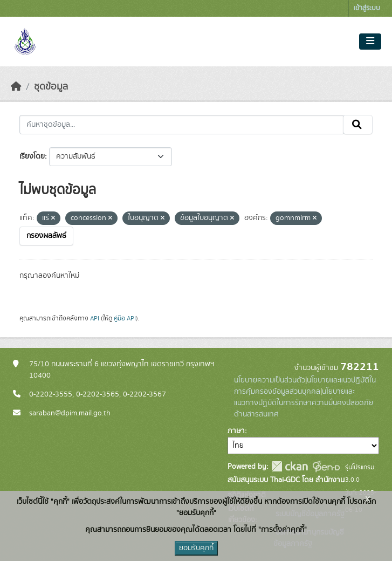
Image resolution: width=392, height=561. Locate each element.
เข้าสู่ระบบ (367, 8)
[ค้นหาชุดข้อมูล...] (181, 125)
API (95, 318)
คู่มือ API (125, 318)
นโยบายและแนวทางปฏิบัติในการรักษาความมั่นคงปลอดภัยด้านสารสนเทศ (304, 403)
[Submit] (358, 125)
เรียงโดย (32, 156)
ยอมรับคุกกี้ (196, 548)
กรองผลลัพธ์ (46, 236)
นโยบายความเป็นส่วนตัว (270, 380)
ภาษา (236, 431)
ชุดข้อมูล (51, 87)
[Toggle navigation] (370, 42)
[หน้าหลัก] (16, 87)
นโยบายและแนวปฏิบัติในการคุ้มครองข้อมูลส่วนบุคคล (305, 386)
